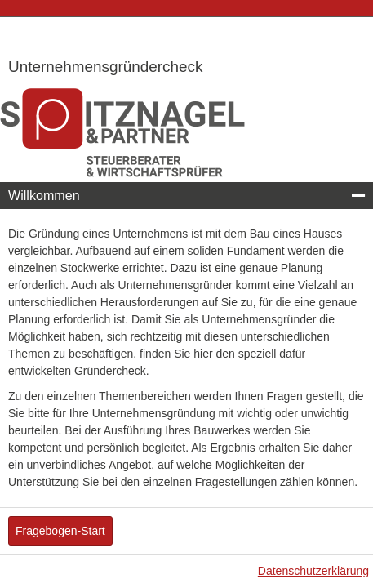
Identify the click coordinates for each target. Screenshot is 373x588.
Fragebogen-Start (60, 531)
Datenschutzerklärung (313, 571)
